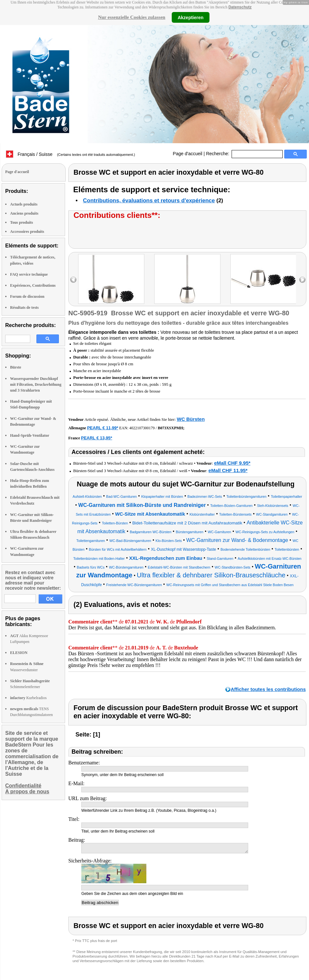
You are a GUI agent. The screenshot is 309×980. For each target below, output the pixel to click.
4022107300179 (142, 428)
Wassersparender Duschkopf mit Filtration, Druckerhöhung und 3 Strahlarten (36, 384)
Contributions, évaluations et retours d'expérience (149, 201)
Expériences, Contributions (33, 285)
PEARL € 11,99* (103, 428)
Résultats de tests (24, 308)
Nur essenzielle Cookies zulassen (132, 17)
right (302, 280)
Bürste (16, 367)
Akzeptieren (190, 17)
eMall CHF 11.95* (228, 470)
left (73, 280)
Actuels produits (24, 204)
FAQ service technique (29, 274)
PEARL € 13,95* (97, 438)
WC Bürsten (191, 419)
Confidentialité (23, 786)
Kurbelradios (28, 698)
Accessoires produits (27, 232)
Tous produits (21, 222)
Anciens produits (24, 213)
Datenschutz (240, 7)
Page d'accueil (188, 154)
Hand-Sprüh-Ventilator (30, 435)
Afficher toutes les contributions (268, 689)
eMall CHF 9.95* (232, 463)
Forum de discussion (27, 296)
